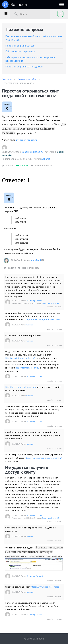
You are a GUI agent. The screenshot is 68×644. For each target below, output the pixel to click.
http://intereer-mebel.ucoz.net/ (20, 387)
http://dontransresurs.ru (27, 368)
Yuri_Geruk (36, 260)
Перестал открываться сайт (20, 46)
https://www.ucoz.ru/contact (45, 587)
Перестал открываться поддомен (24, 67)
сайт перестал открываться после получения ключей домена (30, 59)
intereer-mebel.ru (27, 140)
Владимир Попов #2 (32, 152)
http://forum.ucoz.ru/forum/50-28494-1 (43, 319)
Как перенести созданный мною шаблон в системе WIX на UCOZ (34, 38)
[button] (6, 14)
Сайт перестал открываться (20, 51)
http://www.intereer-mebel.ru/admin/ (43, 458)
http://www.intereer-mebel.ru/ (20, 358)
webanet (46, 159)
